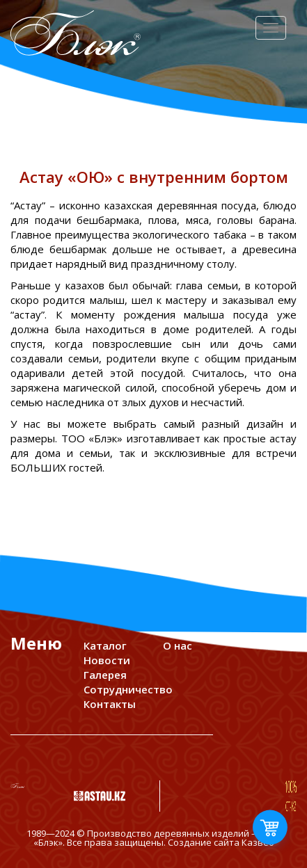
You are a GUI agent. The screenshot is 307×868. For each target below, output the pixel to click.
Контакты (110, 704)
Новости (107, 660)
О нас (178, 645)
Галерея (105, 675)
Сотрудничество (128, 689)
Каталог (105, 645)
